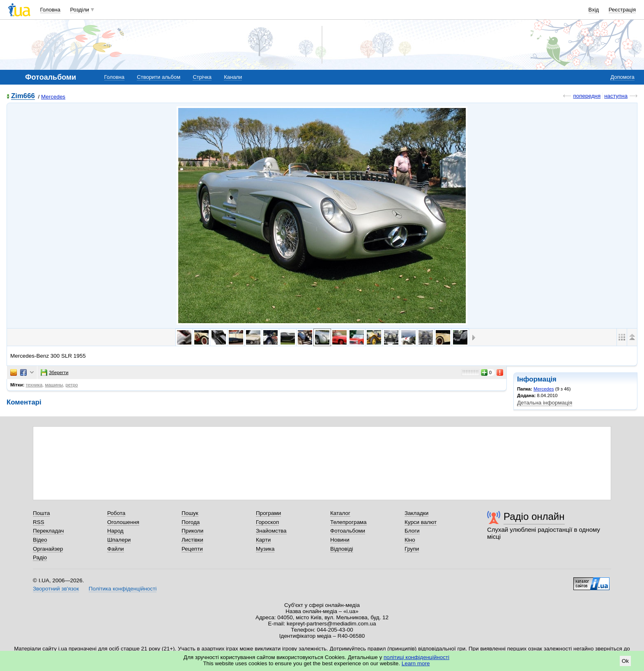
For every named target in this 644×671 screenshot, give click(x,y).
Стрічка (202, 77)
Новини (340, 540)
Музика (265, 549)
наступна (616, 96)
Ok (625, 661)
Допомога (622, 77)
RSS (39, 522)
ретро (72, 385)
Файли (116, 549)
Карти (263, 540)
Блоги (412, 531)
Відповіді (342, 549)
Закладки (416, 513)
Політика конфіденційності (123, 589)
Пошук (190, 513)
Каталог (340, 513)
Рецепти (192, 549)
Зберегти (55, 372)
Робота (116, 513)
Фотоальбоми (348, 531)
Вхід (594, 10)
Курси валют (421, 522)
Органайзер (48, 549)
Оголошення (123, 522)
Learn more (416, 663)
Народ (115, 531)
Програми (268, 513)
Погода (191, 522)
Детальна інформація (545, 403)
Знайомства (271, 531)
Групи (412, 549)
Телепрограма (348, 522)
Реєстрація (622, 10)
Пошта (41, 513)
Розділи (80, 10)
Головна (50, 10)
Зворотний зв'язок (56, 589)
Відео (40, 540)
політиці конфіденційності (416, 657)
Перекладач (48, 531)
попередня (587, 96)
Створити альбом (159, 77)
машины (54, 385)
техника (34, 385)
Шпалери (119, 540)
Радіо (40, 557)
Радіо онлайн (534, 516)
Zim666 (23, 96)
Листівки (192, 540)
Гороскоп (267, 522)
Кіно (410, 540)
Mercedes (53, 97)
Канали (233, 77)
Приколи (192, 531)
